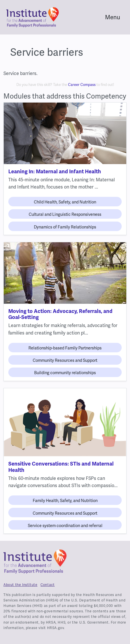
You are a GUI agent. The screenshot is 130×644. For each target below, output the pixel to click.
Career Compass (82, 85)
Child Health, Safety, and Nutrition (65, 202)
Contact (47, 585)
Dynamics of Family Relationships (65, 227)
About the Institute (20, 585)
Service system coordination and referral (65, 526)
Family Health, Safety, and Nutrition (65, 501)
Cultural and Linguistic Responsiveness (65, 214)
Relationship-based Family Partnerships (65, 348)
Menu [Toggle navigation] (113, 17)
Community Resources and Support (65, 360)
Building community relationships (65, 373)
